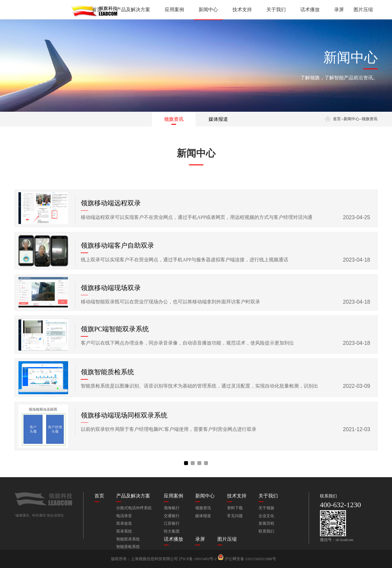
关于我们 (276, 10)
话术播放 (310, 10)
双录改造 (124, 523)
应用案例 (174, 10)
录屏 (339, 10)
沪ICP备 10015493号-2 (198, 559)
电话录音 (124, 516)
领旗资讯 (174, 119)
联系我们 (266, 531)
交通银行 (172, 516)
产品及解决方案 (133, 10)
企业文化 (266, 516)
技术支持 (242, 10)
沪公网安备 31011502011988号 (247, 559)
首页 (97, 10)
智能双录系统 (128, 539)
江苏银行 (172, 523)
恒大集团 (172, 531)
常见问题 (235, 516)
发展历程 (266, 523)
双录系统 (124, 531)
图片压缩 (363, 10)
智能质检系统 (128, 547)
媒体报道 (218, 119)
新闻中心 (208, 10)
